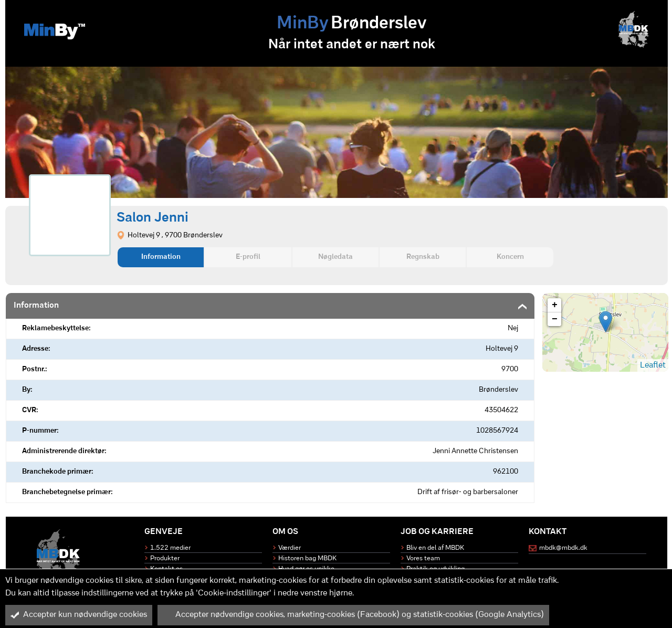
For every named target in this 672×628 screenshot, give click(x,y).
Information (161, 257)
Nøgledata (335, 257)
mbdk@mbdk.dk (563, 548)
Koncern (510, 257)
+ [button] (555, 305)
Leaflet (653, 365)
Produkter (165, 558)
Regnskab (423, 257)
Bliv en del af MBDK (435, 548)
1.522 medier (170, 548)
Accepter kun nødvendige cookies (79, 615)
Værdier (290, 548)
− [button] (555, 319)
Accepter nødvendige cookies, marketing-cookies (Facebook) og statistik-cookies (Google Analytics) (353, 615)
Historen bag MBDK (307, 558)
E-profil (248, 257)
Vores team (423, 558)
